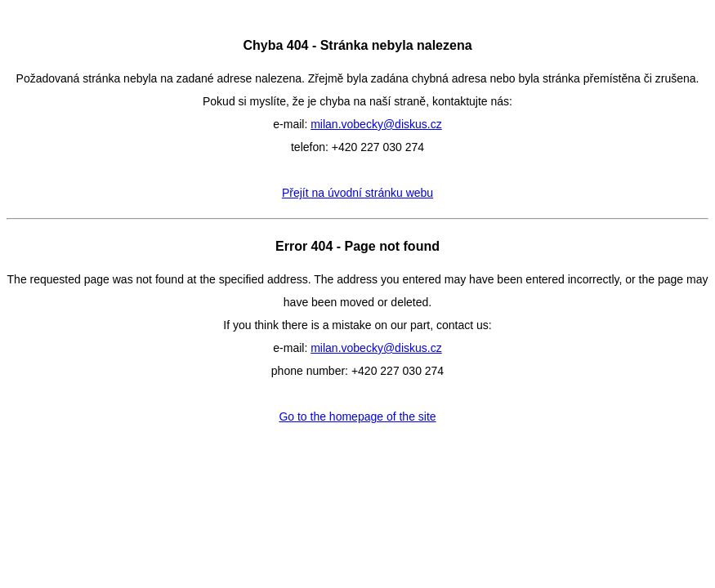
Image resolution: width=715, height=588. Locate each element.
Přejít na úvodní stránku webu (357, 193)
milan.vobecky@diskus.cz (376, 124)
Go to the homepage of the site (357, 416)
